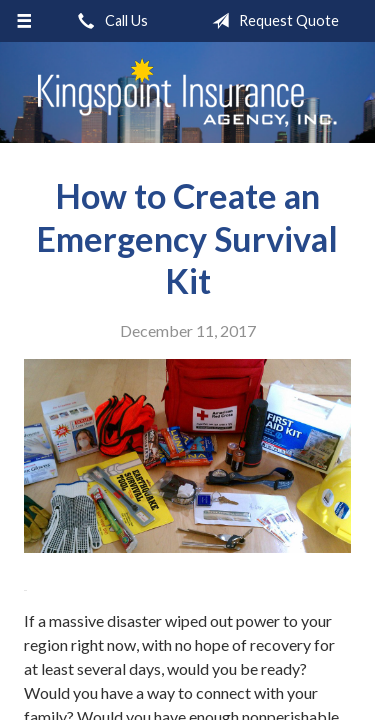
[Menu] (24, 21)
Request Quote (271, 21)
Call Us (109, 21)
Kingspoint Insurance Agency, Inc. (188, 92)
